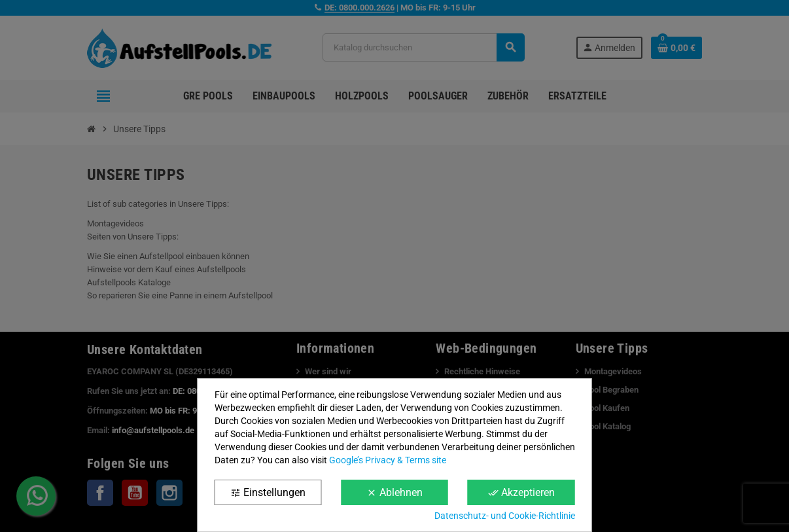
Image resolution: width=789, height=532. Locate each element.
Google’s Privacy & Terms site (388, 460)
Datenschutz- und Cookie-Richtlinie (505, 516)
